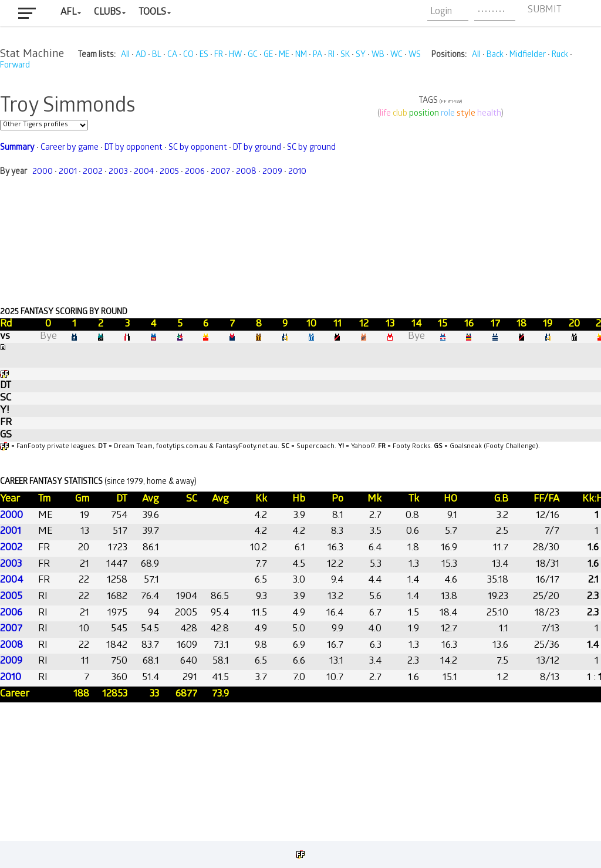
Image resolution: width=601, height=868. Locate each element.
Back (495, 55)
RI (331, 55)
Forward (15, 66)
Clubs (107, 13)
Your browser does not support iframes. (300, 453)
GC (253, 55)
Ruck (560, 55)
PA (318, 55)
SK (345, 55)
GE (268, 55)
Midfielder (528, 55)
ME (284, 55)
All (125, 55)
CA (172, 55)
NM (301, 55)
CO (188, 55)
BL (157, 55)
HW (235, 55)
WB (378, 55)
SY (361, 55)
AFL (68, 13)
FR (219, 55)
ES (204, 55)
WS (415, 55)
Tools (152, 13)
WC (396, 55)
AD (141, 55)
